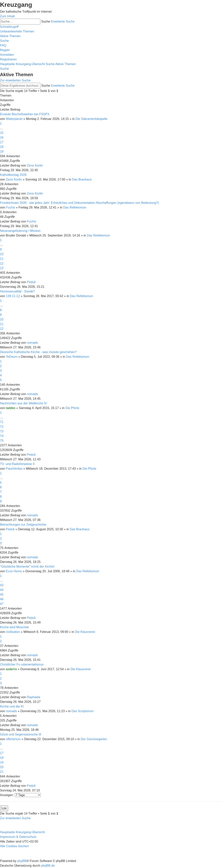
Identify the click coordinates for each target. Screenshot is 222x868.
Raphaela (34, 697)
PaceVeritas (14, 469)
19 (2, 151)
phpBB (22, 861)
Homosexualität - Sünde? (17, 291)
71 (2, 422)
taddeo (11, 408)
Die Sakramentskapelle (91, 119)
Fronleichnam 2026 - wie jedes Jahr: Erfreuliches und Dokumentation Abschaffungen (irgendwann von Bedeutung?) (79, 203)
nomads (33, 343)
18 (2, 147)
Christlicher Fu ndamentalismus (22, 664)
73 (2, 431)
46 (2, 599)
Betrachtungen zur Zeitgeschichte (23, 525)
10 (2, 254)
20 (2, 767)
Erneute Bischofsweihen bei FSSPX (25, 114)
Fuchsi (10, 207)
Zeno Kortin (35, 165)
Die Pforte (72, 408)
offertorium (13, 739)
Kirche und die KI (12, 706)
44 (2, 590)
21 (2, 772)
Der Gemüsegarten (94, 739)
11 (2, 259)
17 (2, 142)
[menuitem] (17, 31)
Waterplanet (14, 119)
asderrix (11, 669)
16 (2, 137)
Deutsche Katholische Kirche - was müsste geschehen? (38, 352)
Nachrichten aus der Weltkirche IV (23, 403)
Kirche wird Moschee (14, 627)
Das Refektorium (75, 207)
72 (2, 427)
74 (2, 436)
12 (2, 263)
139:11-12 (13, 296)
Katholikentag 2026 (13, 175)
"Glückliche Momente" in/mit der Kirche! (27, 567)
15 (2, 133)
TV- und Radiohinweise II (17, 464)
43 (2, 585)
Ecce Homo (14, 571)
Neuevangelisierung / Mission (20, 231)
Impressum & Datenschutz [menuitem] (18, 837)
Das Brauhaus (82, 179)
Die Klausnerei (85, 632)
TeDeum (12, 357)
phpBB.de (48, 866)
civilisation (13, 632)
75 (2, 441)
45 (2, 595)
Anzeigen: (20, 795)
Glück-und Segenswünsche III (21, 734)
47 (2, 604)
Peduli (31, 282)
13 (2, 268)
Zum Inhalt (7, 16)
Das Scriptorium (82, 711)
